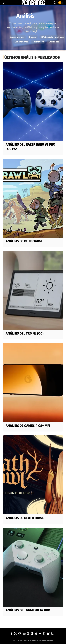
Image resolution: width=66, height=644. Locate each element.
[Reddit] (36, 634)
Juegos (32, 37)
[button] (5, 3)
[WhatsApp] (44, 634)
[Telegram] (40, 634)
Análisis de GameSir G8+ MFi (28, 426)
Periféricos (38, 42)
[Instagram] (28, 634)
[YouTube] (20, 634)
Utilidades (54, 42)
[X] (15, 634)
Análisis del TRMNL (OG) (25, 333)
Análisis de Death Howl (25, 518)
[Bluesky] (48, 634)
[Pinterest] (32, 634)
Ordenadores (21, 42)
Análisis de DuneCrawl (24, 241)
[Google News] (24, 634)
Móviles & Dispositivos (52, 37)
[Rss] (52, 634)
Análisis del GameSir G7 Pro (28, 610)
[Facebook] (12, 634)
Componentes (17, 37)
